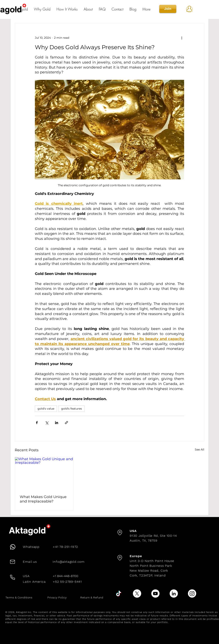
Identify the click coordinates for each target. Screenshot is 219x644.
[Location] (120, 533)
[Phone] (12, 547)
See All (200, 449)
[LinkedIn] (174, 594)
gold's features (71, 409)
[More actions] (182, 38)
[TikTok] (119, 594)
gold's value (46, 409)
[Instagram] (192, 594)
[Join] (168, 9)
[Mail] (13, 562)
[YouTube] (155, 594)
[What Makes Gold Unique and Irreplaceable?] (44, 473)
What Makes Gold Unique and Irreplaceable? (43, 499)
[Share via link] (66, 423)
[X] (137, 594)
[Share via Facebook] (37, 423)
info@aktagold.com (69, 562)
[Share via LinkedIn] (57, 423)
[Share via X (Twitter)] (47, 423)
